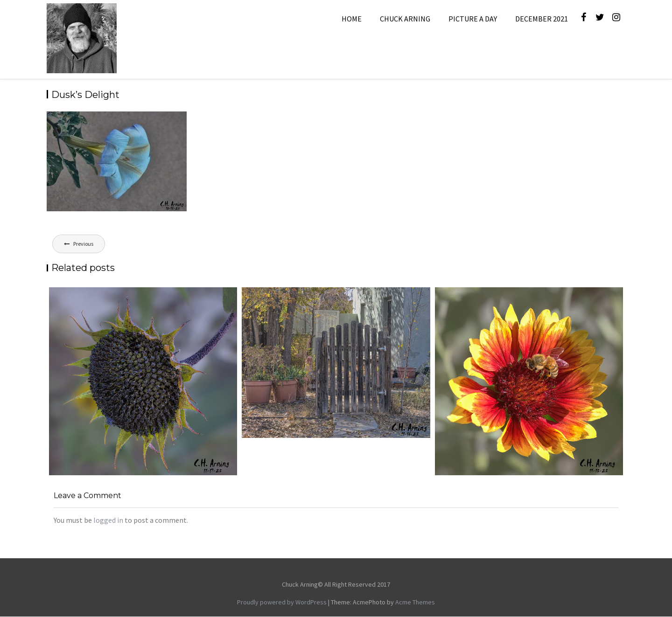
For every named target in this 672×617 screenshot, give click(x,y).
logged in (108, 520)
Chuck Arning (405, 19)
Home (352, 19)
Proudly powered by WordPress (282, 602)
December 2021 (542, 19)
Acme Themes (415, 602)
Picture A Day (473, 19)
